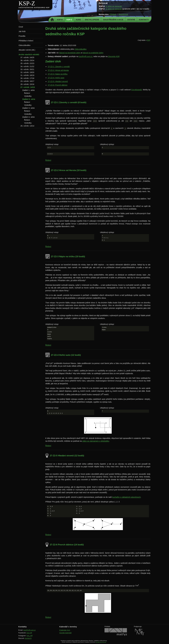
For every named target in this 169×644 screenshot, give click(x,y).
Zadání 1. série (28, 90)
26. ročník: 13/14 (27, 126)
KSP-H (60, 20)
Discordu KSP (114, 56)
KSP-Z (27, 3)
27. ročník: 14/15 (28, 87)
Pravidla (22, 36)
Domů (52, 20)
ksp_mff (29, 636)
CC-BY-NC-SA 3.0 (101, 642)
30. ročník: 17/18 (27, 78)
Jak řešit (22, 31)
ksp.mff (29, 633)
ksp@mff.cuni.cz (86, 56)
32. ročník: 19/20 (27, 72)
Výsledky (28, 96)
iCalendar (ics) (65, 630)
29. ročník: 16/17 (27, 81)
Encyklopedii (137, 90)
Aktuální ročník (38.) (27, 50)
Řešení (48, 160)
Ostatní (131, 20)
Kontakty (144, 20)
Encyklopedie (92, 20)
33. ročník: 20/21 (27, 69)
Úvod (21, 27)
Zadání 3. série (28, 108)
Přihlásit (113, 14)
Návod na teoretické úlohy (70, 53)
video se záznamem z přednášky (96, 441)
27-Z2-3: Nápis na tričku (58, 74)
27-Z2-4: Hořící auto (56, 78)
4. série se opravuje (114, 6)
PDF (148, 40)
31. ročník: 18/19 (27, 75)
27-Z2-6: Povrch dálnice (58, 85)
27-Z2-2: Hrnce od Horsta (58, 70)
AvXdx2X (28, 638)
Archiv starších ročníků (29, 55)
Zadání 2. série (29, 99)
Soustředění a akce (113, 20)
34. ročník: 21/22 (27, 66)
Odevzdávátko (81, 49)
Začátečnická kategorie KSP (34, 8)
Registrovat (123, 14)
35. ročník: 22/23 (27, 63)
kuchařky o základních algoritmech (126, 497)
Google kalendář (65, 633)
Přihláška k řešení (26, 41)
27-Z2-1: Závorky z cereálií (59, 67)
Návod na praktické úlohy (93, 53)
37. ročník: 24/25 (27, 57)
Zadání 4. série (28, 117)
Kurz (78, 20)
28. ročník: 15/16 (27, 84)
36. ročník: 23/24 (27, 60)
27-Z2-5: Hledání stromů (58, 81)
